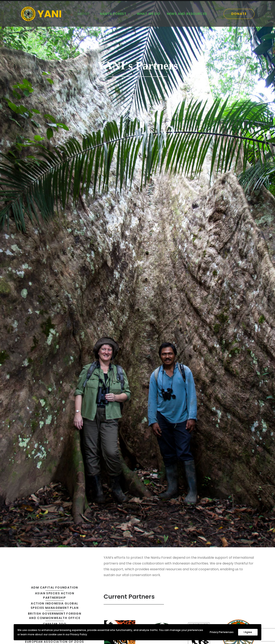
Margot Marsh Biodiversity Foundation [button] (55, 308)
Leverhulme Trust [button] (55, 294)
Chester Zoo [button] (55, 203)
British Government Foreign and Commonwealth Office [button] (55, 195)
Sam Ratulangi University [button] (55, 379)
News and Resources (187, 14)
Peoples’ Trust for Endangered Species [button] (55, 349)
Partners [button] (88, 620)
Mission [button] (87, 615)
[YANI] (42, 14)
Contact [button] (228, 604)
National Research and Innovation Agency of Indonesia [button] (55, 321)
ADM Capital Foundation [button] (55, 167)
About (85, 14)
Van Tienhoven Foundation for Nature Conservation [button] (55, 400)
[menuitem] (85, 14)
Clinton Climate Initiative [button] (55, 209)
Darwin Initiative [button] (55, 215)
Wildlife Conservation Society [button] (55, 408)
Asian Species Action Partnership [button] (55, 175)
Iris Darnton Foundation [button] (55, 278)
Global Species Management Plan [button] (55, 233)
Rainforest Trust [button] (55, 367)
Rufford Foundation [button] (55, 373)
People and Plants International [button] (55, 339)
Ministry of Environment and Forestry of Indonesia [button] (55, 286)
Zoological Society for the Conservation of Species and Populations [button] (55, 424)
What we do (148, 14)
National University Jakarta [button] (55, 331)
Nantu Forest (115, 14)
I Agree (248, 632)
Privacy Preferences (222, 632)
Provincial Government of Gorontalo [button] (55, 359)
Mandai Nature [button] (55, 300)
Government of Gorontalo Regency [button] (55, 250)
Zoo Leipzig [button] (55, 414)
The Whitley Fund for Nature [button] (55, 392)
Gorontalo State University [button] (55, 242)
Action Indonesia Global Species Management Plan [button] (55, 185)
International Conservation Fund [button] (55, 260)
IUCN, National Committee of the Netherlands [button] (55, 270)
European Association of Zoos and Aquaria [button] (55, 223)
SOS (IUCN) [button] (55, 385)
